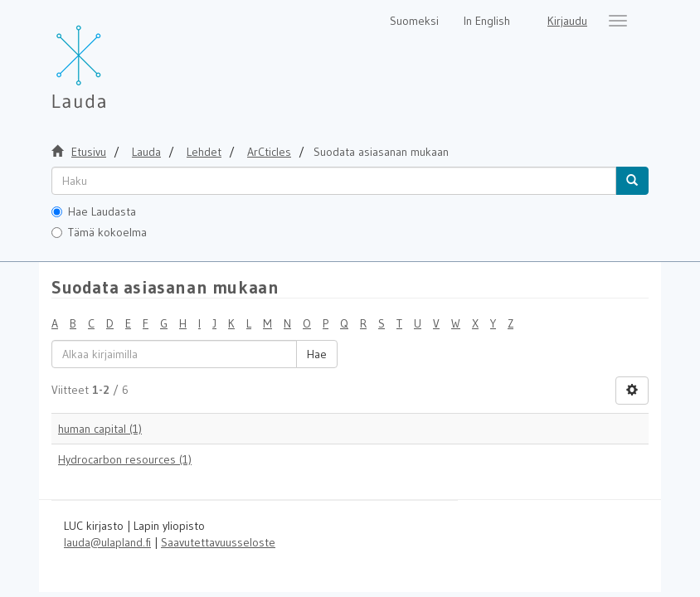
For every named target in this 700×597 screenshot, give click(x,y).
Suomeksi (414, 21)
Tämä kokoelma (99, 232)
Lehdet (204, 152)
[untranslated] (334, 181)
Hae (317, 354)
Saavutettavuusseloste (218, 542)
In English (487, 21)
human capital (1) (100, 429)
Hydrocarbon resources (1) (125, 459)
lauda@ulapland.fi (107, 542)
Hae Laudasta (94, 211)
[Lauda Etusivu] (114, 58)
